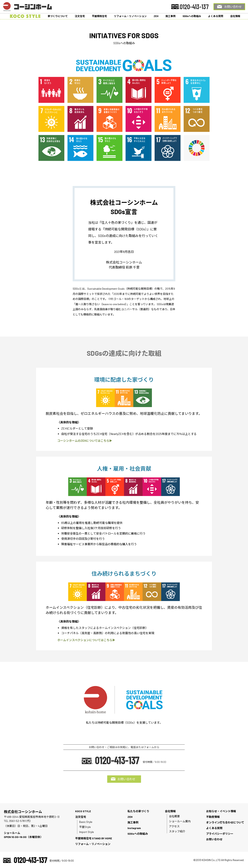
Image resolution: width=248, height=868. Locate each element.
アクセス (174, 826)
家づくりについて (58, 16)
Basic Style (86, 822)
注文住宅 (80, 16)
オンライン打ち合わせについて (225, 822)
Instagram (134, 828)
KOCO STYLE (83, 811)
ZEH (156, 16)
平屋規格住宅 (99, 16)
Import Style (87, 832)
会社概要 (174, 816)
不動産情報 (213, 817)
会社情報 (235, 16)
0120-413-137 (194, 7)
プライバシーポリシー (220, 834)
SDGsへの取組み (192, 16)
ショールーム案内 (180, 821)
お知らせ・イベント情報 (221, 811)
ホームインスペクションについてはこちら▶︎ (86, 640)
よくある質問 (216, 16)
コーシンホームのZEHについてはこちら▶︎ (85, 441)
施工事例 (170, 16)
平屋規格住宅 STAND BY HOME (94, 838)
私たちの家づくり (138, 811)
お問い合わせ (233, 7)
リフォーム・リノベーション (130, 16)
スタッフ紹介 (177, 831)
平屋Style (85, 827)
